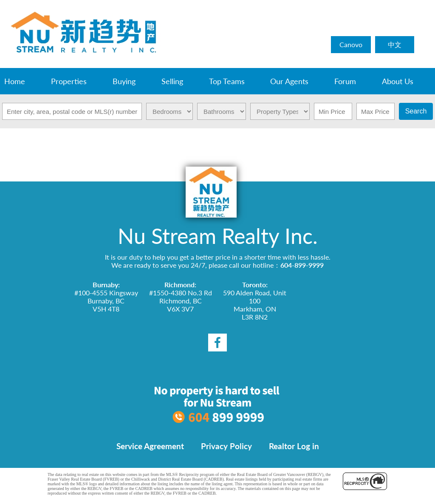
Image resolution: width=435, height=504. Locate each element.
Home (15, 81)
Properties (69, 81)
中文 (395, 44)
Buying (124, 81)
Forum (345, 81)
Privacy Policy (226, 446)
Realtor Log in (294, 446)
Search (416, 111)
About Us (398, 81)
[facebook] (217, 343)
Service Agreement (150, 446)
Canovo (351, 44)
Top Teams (227, 81)
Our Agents (289, 81)
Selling (172, 81)
